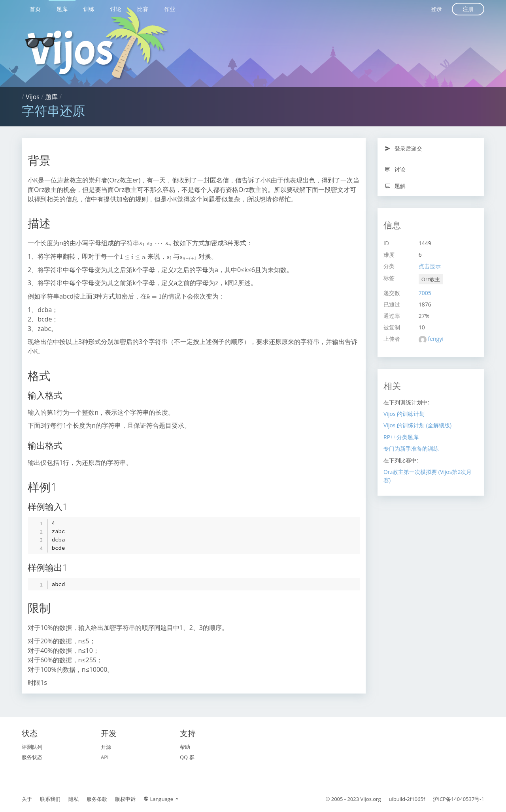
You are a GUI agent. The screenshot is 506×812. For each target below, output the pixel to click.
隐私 (74, 799)
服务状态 (32, 757)
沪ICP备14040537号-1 (459, 799)
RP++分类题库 (401, 437)
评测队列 (32, 747)
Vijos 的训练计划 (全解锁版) (417, 425)
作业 (170, 9)
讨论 (116, 9)
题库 (62, 9)
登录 (436, 9)
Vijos (33, 97)
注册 (468, 9)
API (105, 757)
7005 (425, 293)
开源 (106, 747)
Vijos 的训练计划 (404, 414)
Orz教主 (431, 279)
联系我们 (50, 799)
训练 (89, 9)
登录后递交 (403, 148)
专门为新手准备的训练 (411, 448)
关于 (27, 799)
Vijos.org (371, 799)
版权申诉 (125, 799)
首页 (35, 9)
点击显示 (430, 266)
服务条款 (97, 799)
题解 (395, 186)
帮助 (185, 747)
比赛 (143, 9)
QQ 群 (187, 757)
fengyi (435, 339)
